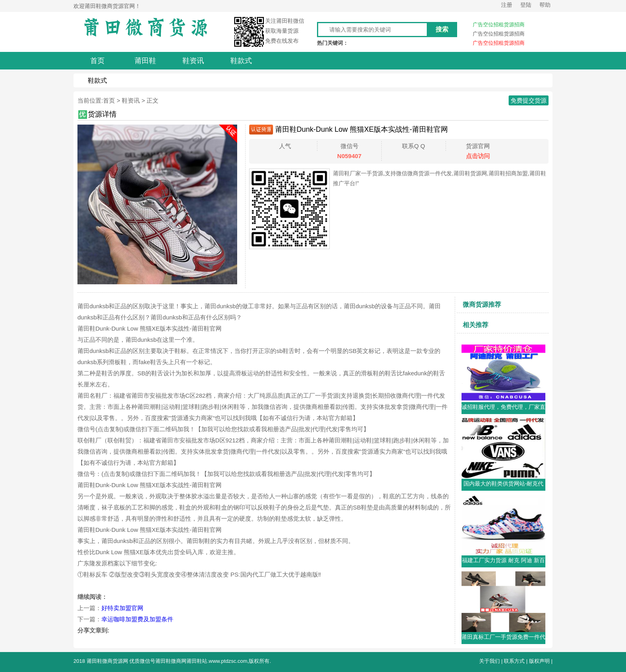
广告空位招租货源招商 (499, 25)
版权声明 (539, 661)
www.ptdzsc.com (228, 661)
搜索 (442, 29)
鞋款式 (97, 80)
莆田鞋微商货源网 (107, 661)
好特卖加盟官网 (122, 608)
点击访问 (478, 156)
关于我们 (489, 661)
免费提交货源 (529, 100)
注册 (507, 5)
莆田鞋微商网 (171, 661)
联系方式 (514, 661)
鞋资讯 (131, 100)
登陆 (526, 5)
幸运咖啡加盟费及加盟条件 (137, 619)
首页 (109, 100)
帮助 (545, 5)
